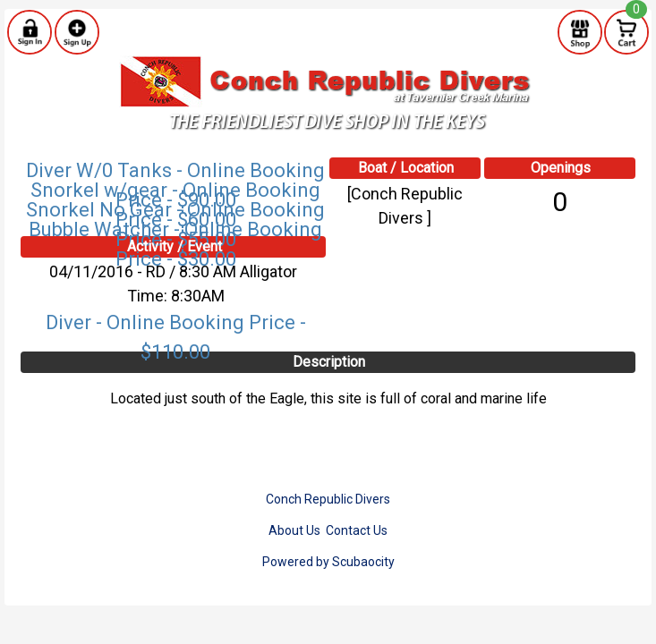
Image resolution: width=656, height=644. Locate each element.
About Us (294, 530)
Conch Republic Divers (328, 499)
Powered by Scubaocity (328, 562)
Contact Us (357, 530)
